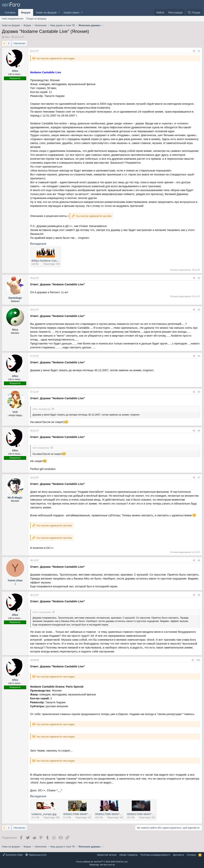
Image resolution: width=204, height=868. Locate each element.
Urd (15, 412)
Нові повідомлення (13, 19)
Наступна (19, 43)
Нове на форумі (46, 12)
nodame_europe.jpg (44, 814)
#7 (199, 478)
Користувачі (71, 12)
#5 (199, 392)
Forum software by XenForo (102, 862)
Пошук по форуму (36, 19)
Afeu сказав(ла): (42, 409)
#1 (199, 51)
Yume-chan (15, 580)
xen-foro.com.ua (107, 865)
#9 (199, 595)
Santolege (15, 298)
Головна (10, 12)
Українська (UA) (36, 855)
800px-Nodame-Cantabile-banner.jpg (54, 261)
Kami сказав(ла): (42, 612)
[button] (59, 12)
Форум (26, 12)
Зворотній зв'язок (107, 855)
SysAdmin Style (13, 855)
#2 (199, 278)
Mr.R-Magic (15, 497)
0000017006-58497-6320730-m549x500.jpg (154, 814)
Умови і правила (128, 855)
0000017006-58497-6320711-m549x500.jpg (122, 814)
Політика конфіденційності (155, 855)
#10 (198, 660)
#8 (199, 560)
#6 (199, 431)
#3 (199, 310)
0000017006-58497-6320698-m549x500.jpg (91, 814)
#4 (199, 356)
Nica (15, 330)
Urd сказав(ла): (41, 448)
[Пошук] (194, 12)
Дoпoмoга (178, 855)
